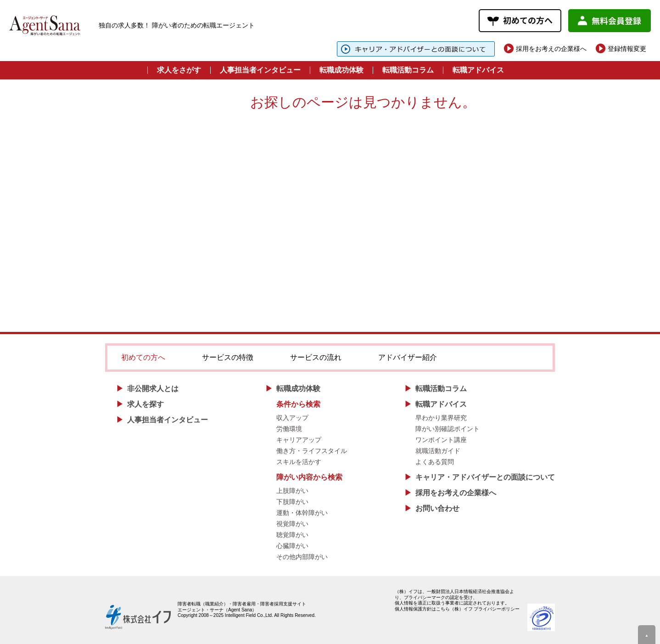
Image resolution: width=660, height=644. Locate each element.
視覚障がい (292, 524)
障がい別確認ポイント (447, 429)
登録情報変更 (627, 49)
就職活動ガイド (438, 451)
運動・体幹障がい (302, 513)
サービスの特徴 (228, 357)
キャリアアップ (299, 440)
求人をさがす (179, 70)
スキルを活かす (299, 462)
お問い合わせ (437, 508)
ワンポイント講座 (441, 440)
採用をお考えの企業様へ (551, 49)
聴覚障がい (292, 535)
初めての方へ (143, 357)
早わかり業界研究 (441, 418)
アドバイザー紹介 (408, 357)
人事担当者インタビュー (260, 70)
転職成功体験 (341, 70)
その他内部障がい (302, 557)
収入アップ (292, 418)
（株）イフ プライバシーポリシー (485, 609)
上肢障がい (292, 491)
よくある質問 (435, 462)
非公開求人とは (153, 389)
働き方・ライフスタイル (312, 451)
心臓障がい (292, 546)
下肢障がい (292, 502)
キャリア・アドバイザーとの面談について (485, 477)
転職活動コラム (408, 70)
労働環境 (289, 429)
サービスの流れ (316, 357)
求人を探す (145, 404)
